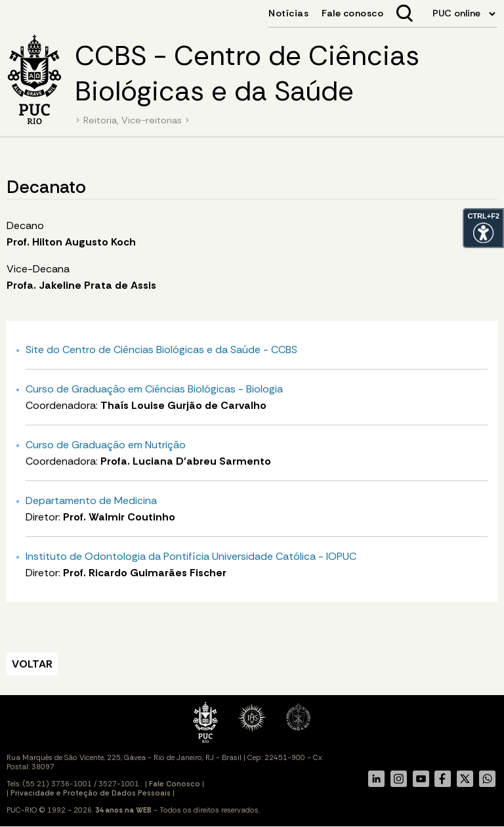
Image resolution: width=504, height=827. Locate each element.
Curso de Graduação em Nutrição (106, 445)
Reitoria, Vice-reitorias (133, 120)
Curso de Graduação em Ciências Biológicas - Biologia (154, 389)
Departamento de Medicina (91, 500)
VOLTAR (32, 664)
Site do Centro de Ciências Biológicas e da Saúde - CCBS (161, 350)
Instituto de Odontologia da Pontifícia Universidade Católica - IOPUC (191, 556)
